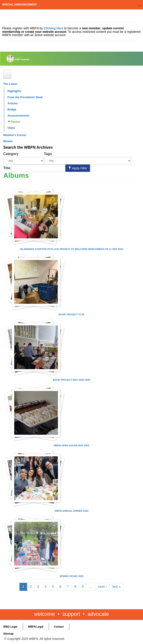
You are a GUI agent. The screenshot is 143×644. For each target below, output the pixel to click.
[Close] (140, 6)
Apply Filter (78, 168)
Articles (13, 103)
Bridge (12, 109)
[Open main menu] (7, 74)
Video (11, 128)
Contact (59, 627)
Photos (15, 122)
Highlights (14, 91)
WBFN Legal (36, 627)
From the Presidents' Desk (25, 97)
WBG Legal (10, 627)
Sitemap (8, 634)
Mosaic (8, 141)
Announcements (18, 116)
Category (11, 154)
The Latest (10, 84)
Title (7, 168)
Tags (48, 154)
